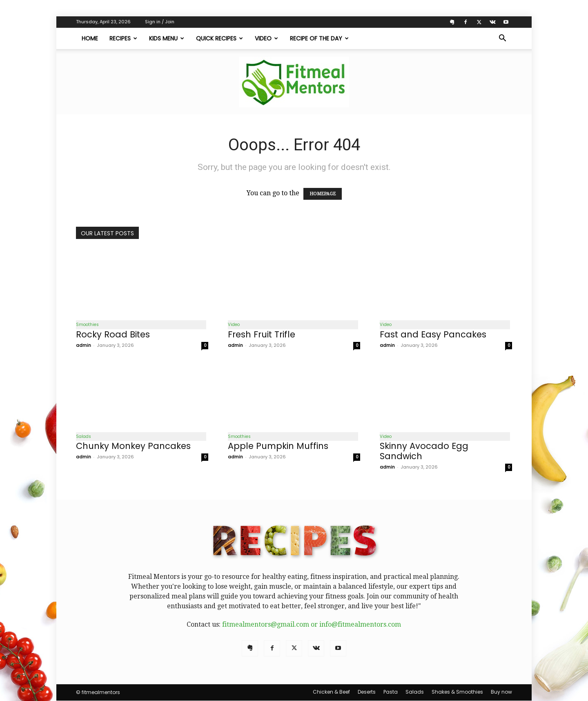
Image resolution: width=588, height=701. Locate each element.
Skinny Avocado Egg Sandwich (424, 451)
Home (90, 38)
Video (266, 38)
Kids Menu (167, 38)
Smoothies (87, 325)
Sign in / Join (160, 22)
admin (84, 345)
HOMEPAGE (323, 194)
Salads (84, 436)
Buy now (501, 692)
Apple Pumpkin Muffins (278, 446)
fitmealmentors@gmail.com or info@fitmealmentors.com (312, 625)
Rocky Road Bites (113, 334)
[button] (502, 39)
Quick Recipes (219, 38)
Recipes (123, 38)
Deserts (367, 692)
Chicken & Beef (331, 692)
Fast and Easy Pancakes (433, 334)
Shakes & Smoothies (457, 692)
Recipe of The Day (319, 38)
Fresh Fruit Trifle (262, 334)
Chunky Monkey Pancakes (133, 446)
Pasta (391, 692)
